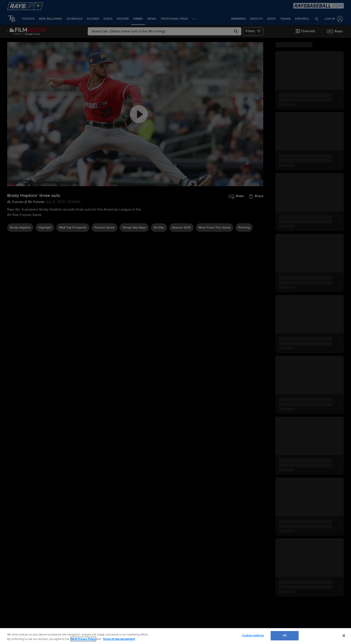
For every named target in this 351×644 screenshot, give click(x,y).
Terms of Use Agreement (119, 639)
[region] (175, 636)
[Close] (344, 635)
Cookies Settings (253, 635)
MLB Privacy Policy (83, 639)
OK (285, 635)
